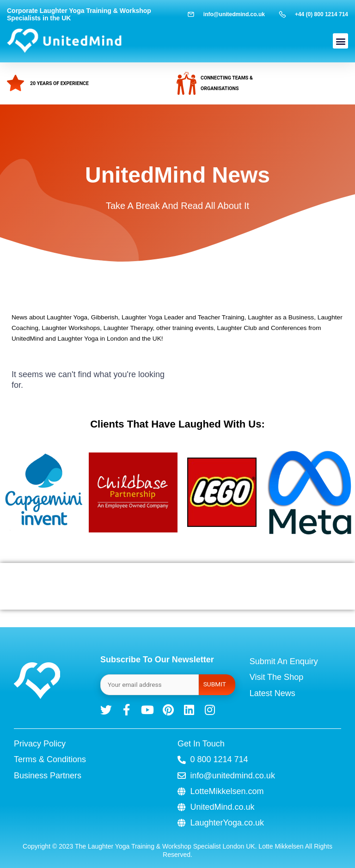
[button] (340, 41)
